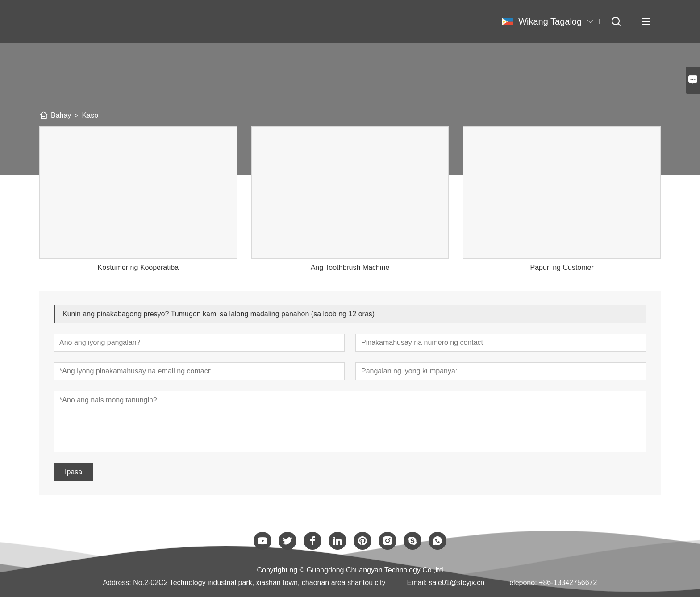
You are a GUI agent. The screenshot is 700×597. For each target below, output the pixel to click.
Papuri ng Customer (562, 267)
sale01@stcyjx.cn (456, 582)
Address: (117, 582)
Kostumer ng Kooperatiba (138, 267)
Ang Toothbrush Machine (350, 267)
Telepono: (521, 582)
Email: (417, 582)
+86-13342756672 (568, 582)
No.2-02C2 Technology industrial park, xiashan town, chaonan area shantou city (259, 582)
